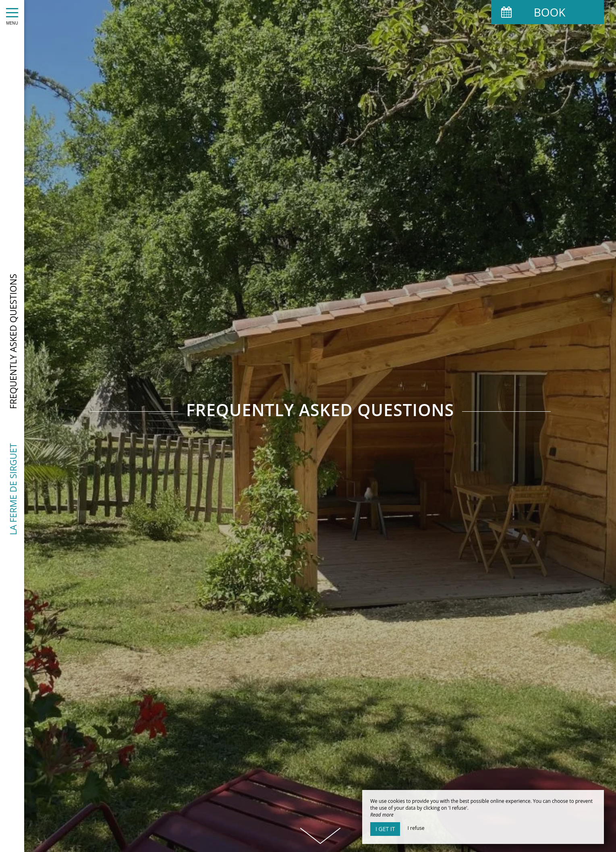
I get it (385, 829)
